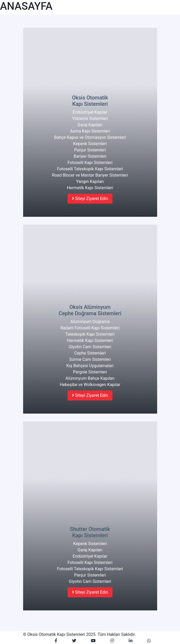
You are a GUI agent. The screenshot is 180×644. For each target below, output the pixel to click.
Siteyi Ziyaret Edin (90, 199)
